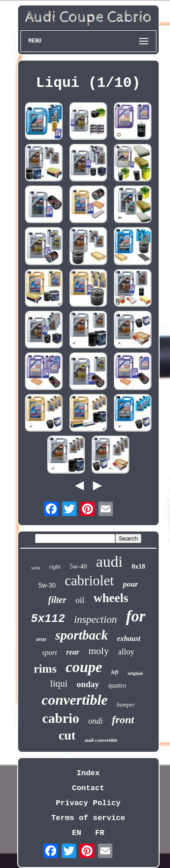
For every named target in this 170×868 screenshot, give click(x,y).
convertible (75, 700)
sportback (82, 635)
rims (45, 669)
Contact (88, 788)
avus (41, 639)
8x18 (138, 566)
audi (109, 562)
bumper (126, 704)
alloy (126, 652)
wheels (111, 598)
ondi (96, 721)
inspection (95, 619)
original (135, 673)
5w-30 (47, 585)
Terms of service (88, 818)
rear (73, 652)
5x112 (48, 619)
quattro (117, 685)
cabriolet (89, 581)
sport (50, 652)
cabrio (61, 718)
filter (57, 600)
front (123, 720)
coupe (84, 667)
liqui (59, 683)
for (136, 616)
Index (88, 773)
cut (67, 735)
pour (130, 584)
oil (80, 600)
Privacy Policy (88, 803)
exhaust (129, 638)
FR (100, 833)
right (55, 567)
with (36, 568)
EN (77, 833)
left (115, 672)
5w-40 (78, 566)
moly (99, 651)
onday (88, 684)
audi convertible (101, 740)
